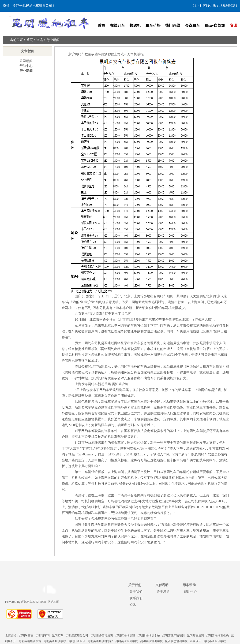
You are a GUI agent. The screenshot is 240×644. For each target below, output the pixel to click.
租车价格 (153, 25)
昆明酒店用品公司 (77, 636)
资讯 (233, 25)
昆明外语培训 (195, 636)
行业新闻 (53, 40)
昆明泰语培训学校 (215, 641)
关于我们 (136, 592)
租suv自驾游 (215, 25)
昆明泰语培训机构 (217, 636)
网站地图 (53, 602)
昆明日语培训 (77, 641)
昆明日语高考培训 (102, 636)
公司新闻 (26, 61)
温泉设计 (195, 641)
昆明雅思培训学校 (176, 641)
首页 (101, 25)
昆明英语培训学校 (55, 641)
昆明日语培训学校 (149, 636)
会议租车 (192, 25)
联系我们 (136, 598)
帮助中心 (26, 66)
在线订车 (117, 25)
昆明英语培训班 (125, 636)
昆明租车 (58, 636)
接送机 (135, 25)
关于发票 (163, 592)
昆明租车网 (43, 636)
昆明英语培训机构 (30, 641)
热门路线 (173, 25)
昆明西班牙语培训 (173, 636)
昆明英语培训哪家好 (100, 641)
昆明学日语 (26, 636)
